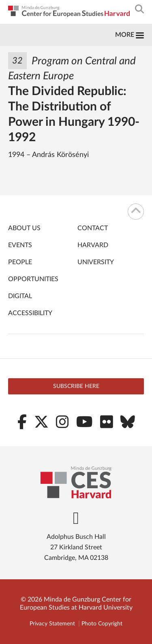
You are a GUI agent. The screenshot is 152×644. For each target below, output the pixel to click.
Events (20, 245)
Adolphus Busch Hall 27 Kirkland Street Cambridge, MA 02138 (76, 547)
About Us (24, 228)
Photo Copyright (102, 624)
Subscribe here (76, 386)
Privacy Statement (52, 624)
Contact (93, 228)
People (20, 262)
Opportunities (33, 279)
